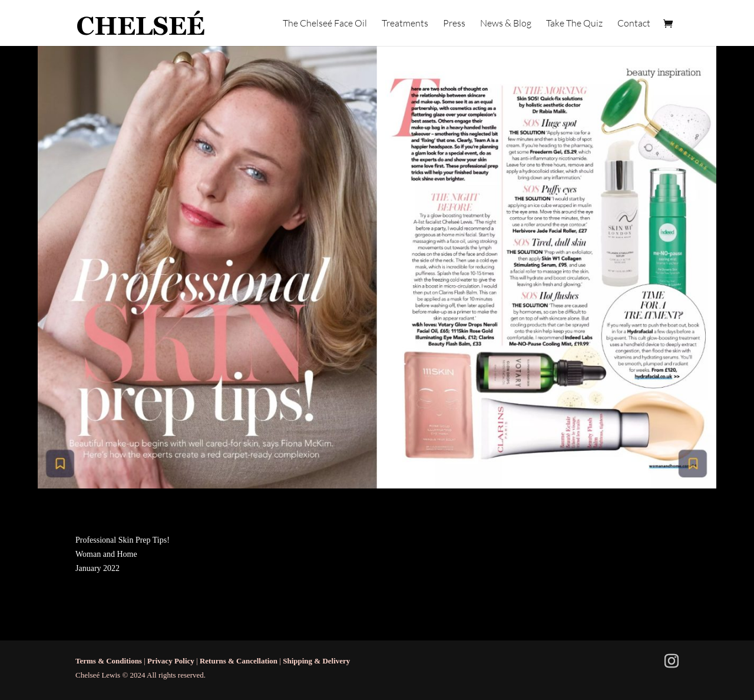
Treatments (405, 24)
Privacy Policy (171, 661)
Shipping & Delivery (316, 661)
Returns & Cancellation (239, 661)
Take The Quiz (574, 24)
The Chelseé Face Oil (325, 24)
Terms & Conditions (109, 661)
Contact (634, 24)
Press (454, 24)
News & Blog (506, 24)
